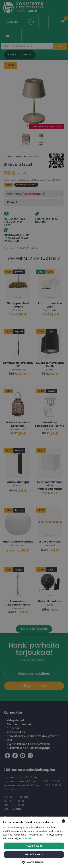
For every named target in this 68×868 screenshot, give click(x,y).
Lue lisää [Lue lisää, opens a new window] (28, 838)
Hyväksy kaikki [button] (34, 846)
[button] (34, 862)
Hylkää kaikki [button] (34, 855)
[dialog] (34, 434)
